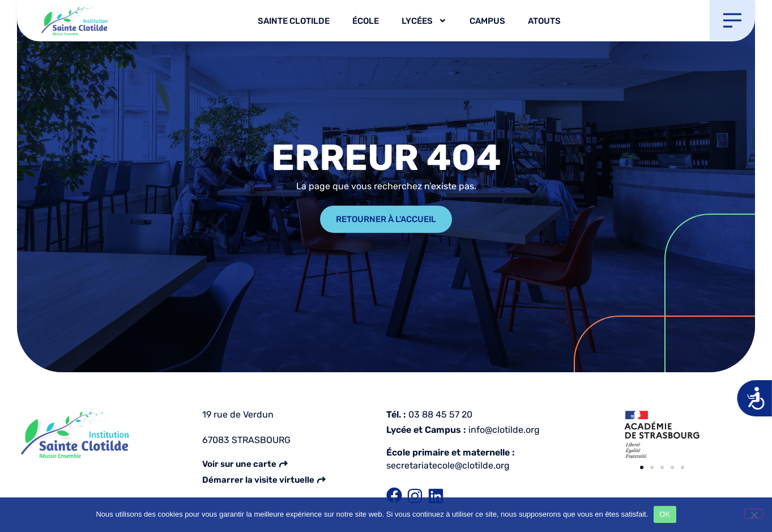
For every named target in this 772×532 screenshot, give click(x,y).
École (366, 21)
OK (665, 514)
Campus (487, 21)
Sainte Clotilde (294, 21)
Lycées (424, 21)
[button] (642, 467)
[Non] (754, 514)
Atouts (544, 21)
